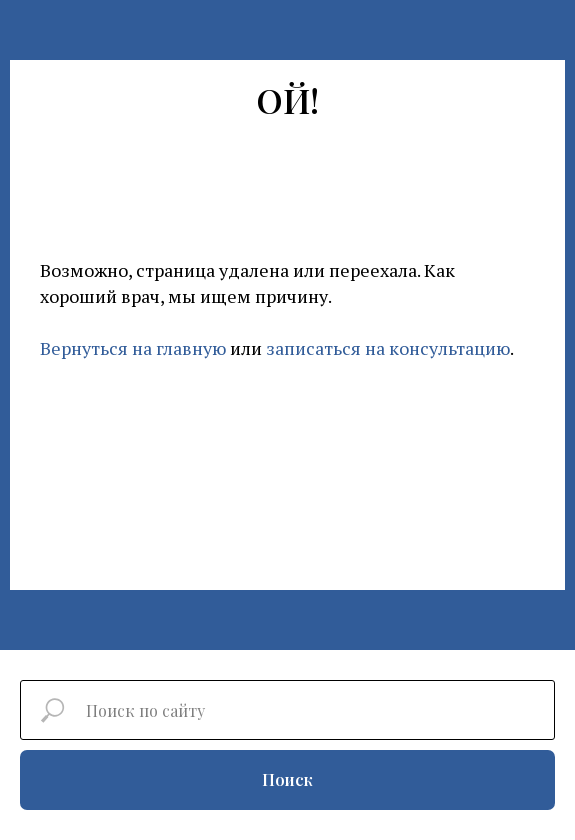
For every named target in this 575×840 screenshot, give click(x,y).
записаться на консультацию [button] (388, 348)
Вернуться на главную (133, 348)
